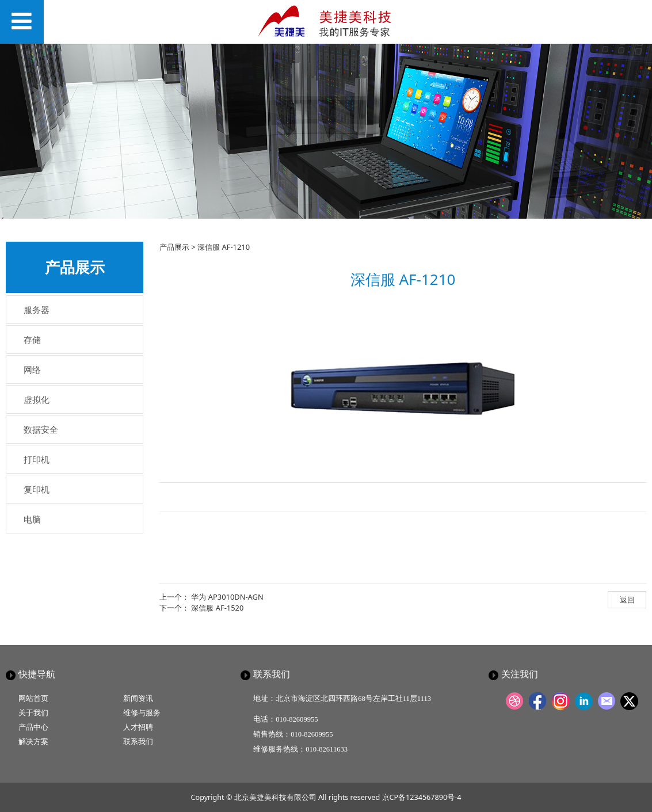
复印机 (37, 489)
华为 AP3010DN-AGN (227, 597)
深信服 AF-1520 (217, 608)
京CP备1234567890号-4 (422, 797)
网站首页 (33, 698)
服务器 (37, 310)
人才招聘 (138, 727)
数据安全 (41, 429)
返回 (627, 600)
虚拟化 (37, 399)
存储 (32, 340)
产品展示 (174, 247)
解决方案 (33, 742)
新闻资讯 (138, 698)
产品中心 (33, 727)
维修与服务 (142, 713)
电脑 (32, 519)
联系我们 (138, 742)
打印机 (37, 459)
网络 (32, 369)
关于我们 (33, 713)
